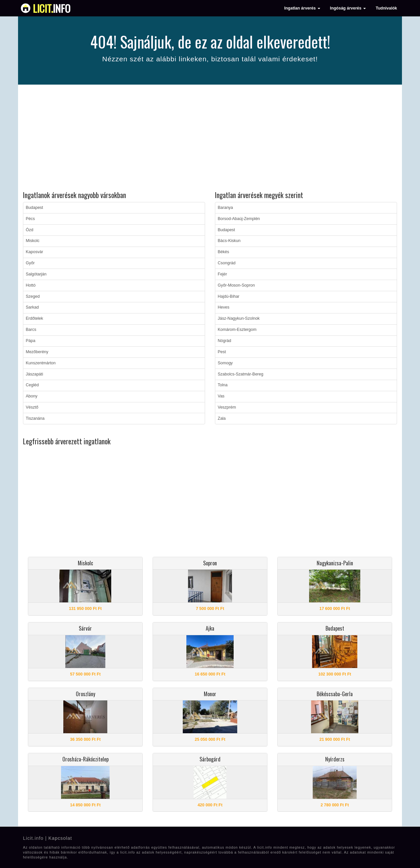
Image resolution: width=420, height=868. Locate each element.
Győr (30, 263)
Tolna (223, 385)
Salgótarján (36, 274)
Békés (224, 252)
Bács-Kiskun (229, 241)
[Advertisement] (210, 139)
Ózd (30, 230)
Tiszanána (35, 418)
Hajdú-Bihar (229, 296)
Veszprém (227, 407)
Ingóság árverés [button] (348, 8)
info (52, 8)
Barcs (31, 330)
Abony (32, 396)
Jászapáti (35, 374)
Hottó (31, 285)
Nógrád (225, 341)
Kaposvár (35, 252)
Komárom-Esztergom (237, 330)
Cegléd (32, 385)
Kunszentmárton (41, 363)
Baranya (226, 208)
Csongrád (227, 263)
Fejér (222, 274)
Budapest (35, 208)
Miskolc (33, 241)
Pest (222, 352)
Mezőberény (37, 352)
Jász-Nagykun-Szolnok (239, 318)
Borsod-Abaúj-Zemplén (239, 219)
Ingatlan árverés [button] (302, 8)
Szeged (33, 296)
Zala (222, 418)
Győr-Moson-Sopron (236, 285)
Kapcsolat (60, 838)
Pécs (31, 219)
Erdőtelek (35, 318)
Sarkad (32, 307)
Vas (221, 396)
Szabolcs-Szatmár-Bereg (241, 374)
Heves (224, 307)
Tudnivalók (386, 8)
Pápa (31, 341)
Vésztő (32, 407)
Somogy (225, 363)
